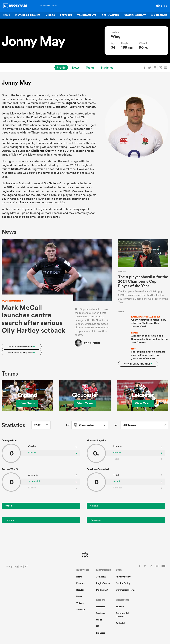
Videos (50, 15)
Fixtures (80, 583)
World (99, 620)
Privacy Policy (123, 577)
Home (79, 577)
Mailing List (102, 590)
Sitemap (81, 609)
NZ (98, 626)
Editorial (120, 623)
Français (100, 633)
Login (164, 6)
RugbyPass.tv (103, 583)
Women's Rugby (135, 15)
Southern (101, 613)
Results (80, 590)
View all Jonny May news (22, 347)
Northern (101, 607)
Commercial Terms (126, 590)
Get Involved (110, 15)
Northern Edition (47, 6)
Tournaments (87, 15)
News (6, 15)
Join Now (101, 577)
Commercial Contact (122, 615)
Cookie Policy (123, 583)
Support (120, 607)
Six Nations (159, 15)
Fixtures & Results (28, 15)
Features (66, 15)
